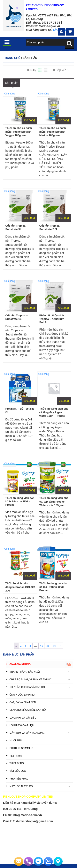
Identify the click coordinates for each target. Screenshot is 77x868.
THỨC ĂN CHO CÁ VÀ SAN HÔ (27, 687)
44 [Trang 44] (54, 646)
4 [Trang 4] (30, 646)
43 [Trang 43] (48, 646)
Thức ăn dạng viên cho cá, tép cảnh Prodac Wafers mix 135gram (54, 502)
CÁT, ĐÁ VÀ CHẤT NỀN (23, 702)
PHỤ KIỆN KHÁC (19, 779)
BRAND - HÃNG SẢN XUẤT (25, 672)
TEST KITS (16, 756)
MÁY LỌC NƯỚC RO (21, 786)
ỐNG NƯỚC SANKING (22, 695)
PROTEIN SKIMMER (21, 748)
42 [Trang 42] (42, 646)
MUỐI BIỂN (16, 741)
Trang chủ (12, 58)
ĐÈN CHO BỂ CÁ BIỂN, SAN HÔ (28, 710)
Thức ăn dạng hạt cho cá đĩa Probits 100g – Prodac (53, 587)
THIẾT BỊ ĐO (17, 763)
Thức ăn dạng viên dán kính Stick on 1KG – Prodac (20, 501)
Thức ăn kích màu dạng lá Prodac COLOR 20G (20, 587)
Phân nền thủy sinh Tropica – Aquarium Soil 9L (52, 319)
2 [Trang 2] (21, 646)
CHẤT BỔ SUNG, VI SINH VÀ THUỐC (31, 680)
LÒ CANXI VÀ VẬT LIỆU (23, 718)
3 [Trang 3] (25, 646)
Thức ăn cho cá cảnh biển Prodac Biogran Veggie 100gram (19, 132)
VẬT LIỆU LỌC (18, 771)
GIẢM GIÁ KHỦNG (20, 664)
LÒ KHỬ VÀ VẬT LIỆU (22, 725)
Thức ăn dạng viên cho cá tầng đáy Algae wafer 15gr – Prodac (54, 412)
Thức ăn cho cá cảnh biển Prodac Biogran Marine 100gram (53, 132)
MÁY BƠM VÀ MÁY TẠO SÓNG (27, 733)
